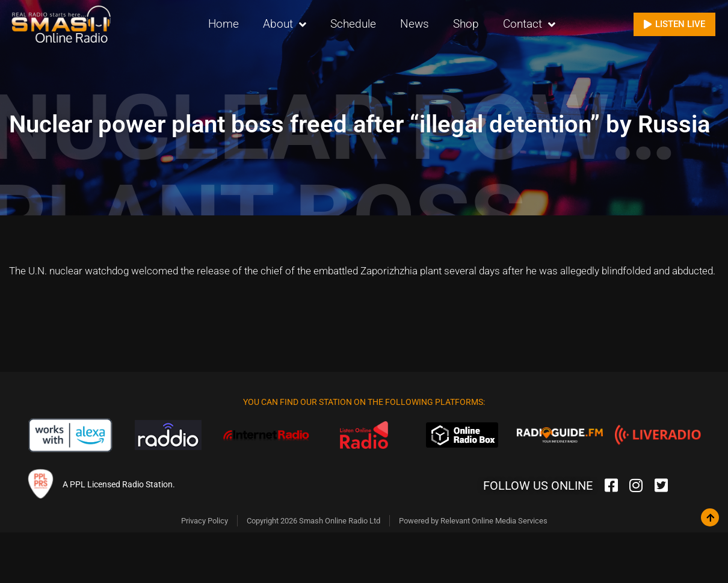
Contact (529, 24)
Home (224, 24)
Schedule (353, 24)
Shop (466, 24)
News (415, 24)
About (285, 24)
